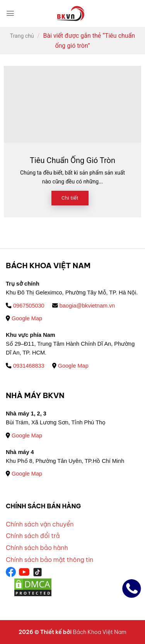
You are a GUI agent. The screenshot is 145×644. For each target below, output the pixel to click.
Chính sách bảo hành (37, 548)
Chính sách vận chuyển (40, 524)
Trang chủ (22, 36)
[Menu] (10, 13)
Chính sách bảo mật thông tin (49, 560)
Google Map (24, 318)
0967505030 (25, 306)
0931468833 (25, 366)
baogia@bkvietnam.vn (84, 306)
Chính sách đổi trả (33, 536)
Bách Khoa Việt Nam (99, 632)
